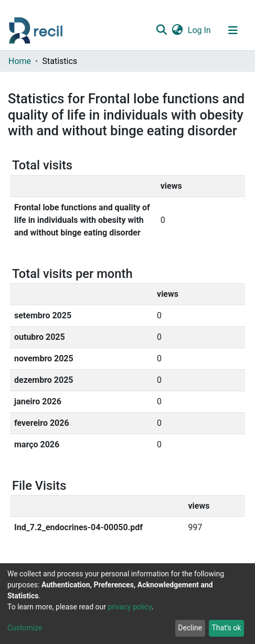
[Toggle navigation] (233, 30)
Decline (190, 628)
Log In (200, 30)
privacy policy (130, 607)
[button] (177, 30)
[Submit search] (161, 30)
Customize (25, 628)
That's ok (226, 628)
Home (20, 61)
